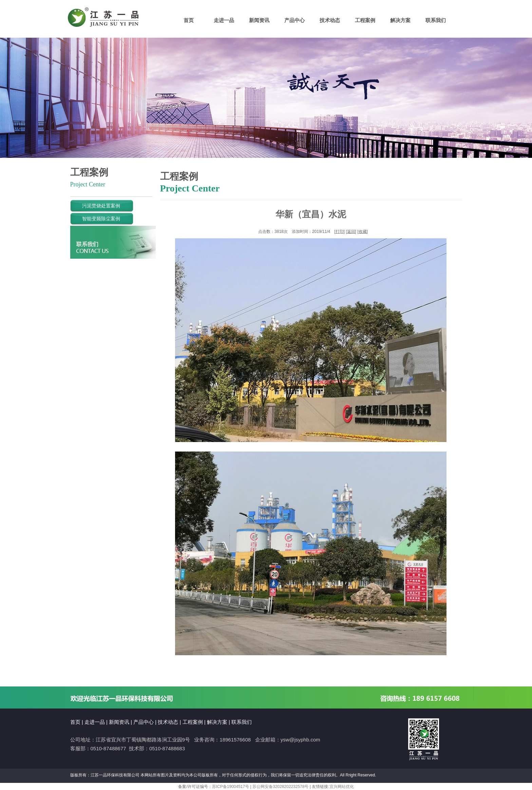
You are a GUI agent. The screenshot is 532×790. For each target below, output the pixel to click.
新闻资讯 (259, 20)
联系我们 (436, 20)
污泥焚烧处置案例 (95, 206)
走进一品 (224, 20)
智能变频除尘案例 (95, 219)
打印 (340, 232)
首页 (189, 20)
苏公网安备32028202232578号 (280, 787)
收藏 (363, 232)
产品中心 (294, 20)
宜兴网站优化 (342, 787)
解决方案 (400, 20)
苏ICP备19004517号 (231, 787)
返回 (351, 232)
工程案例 (365, 20)
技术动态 (330, 20)
